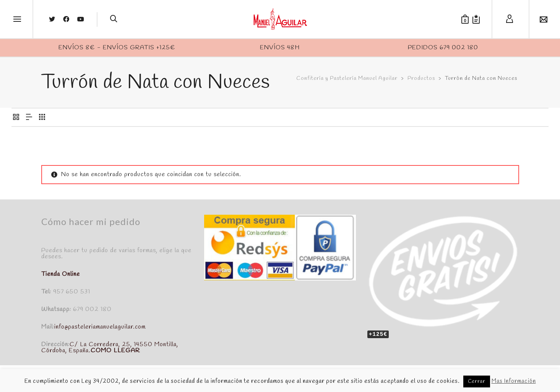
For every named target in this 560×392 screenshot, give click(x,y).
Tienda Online (61, 274)
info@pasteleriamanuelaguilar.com (100, 327)
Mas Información (514, 381)
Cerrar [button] (477, 381)
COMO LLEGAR (115, 351)
